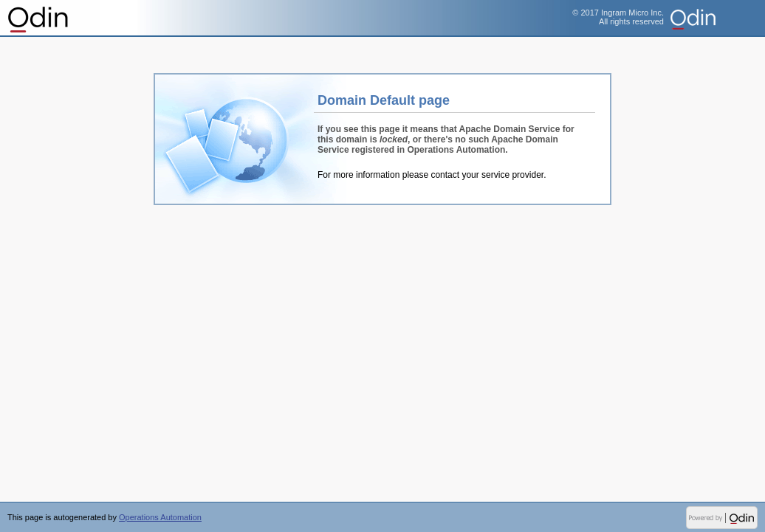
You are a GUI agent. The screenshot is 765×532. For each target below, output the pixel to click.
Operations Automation (39, 18)
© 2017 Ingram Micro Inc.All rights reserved (618, 17)
